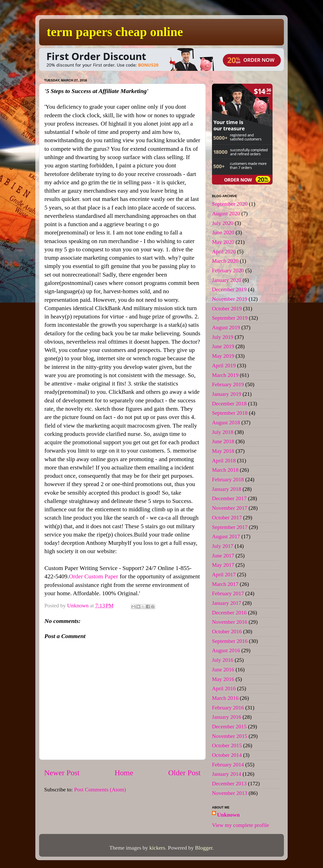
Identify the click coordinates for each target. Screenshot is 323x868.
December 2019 (229, 289)
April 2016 (224, 689)
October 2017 (227, 518)
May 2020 (223, 242)
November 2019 (230, 299)
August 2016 (226, 650)
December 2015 (229, 727)
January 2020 (227, 280)
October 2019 (227, 309)
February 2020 (228, 271)
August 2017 (226, 536)
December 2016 (229, 613)
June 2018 (223, 441)
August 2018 (226, 423)
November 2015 (230, 736)
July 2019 (223, 337)
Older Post (185, 773)
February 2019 (228, 384)
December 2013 (229, 784)
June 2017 (223, 556)
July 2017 (223, 546)
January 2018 (227, 489)
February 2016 (228, 708)
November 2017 (230, 508)
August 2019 (226, 327)
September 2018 (230, 413)
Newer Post (62, 773)
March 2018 (225, 470)
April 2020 (224, 252)
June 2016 (223, 670)
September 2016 (230, 641)
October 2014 (227, 755)
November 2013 (230, 793)
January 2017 (227, 603)
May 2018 (223, 451)
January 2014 (227, 774)
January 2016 (227, 717)
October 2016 (227, 632)
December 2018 (229, 404)
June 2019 (223, 346)
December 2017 (229, 498)
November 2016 (230, 622)
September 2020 (230, 204)
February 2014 (228, 765)
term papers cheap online (115, 32)
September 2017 (230, 527)
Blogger (204, 848)
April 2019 (224, 366)
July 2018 (223, 432)
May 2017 (223, 565)
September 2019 (230, 318)
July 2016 (223, 660)
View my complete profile (240, 825)
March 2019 (225, 375)
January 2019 (227, 394)
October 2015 (227, 745)
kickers (157, 848)
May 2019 (223, 356)
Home (124, 773)
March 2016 (225, 698)
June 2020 (223, 232)
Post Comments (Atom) (100, 790)
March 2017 (225, 584)
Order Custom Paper (93, 576)
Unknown (228, 815)
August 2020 (226, 214)
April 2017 (224, 575)
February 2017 (228, 593)
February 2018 (228, 480)
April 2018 (224, 461)
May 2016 (223, 679)
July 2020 (223, 223)
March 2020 (225, 261)
